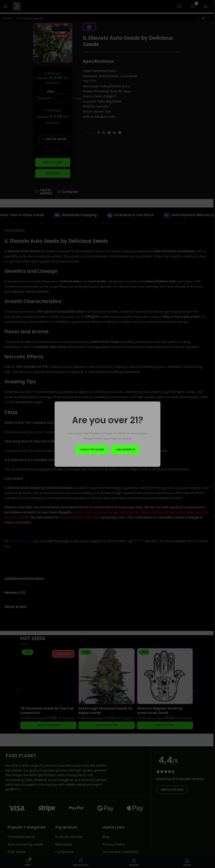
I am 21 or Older (92, 450)
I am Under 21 (125, 450)
